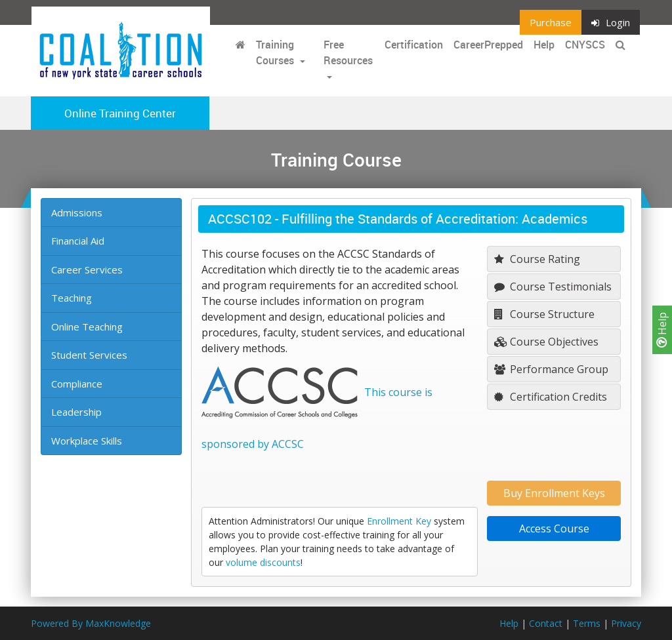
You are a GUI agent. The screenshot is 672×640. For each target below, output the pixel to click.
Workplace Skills (87, 441)
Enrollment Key (399, 521)
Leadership (76, 412)
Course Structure (544, 314)
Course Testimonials (553, 287)
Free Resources (348, 52)
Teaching (72, 298)
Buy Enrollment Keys (554, 493)
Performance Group (551, 369)
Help (662, 330)
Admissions (77, 212)
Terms (587, 623)
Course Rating (537, 259)
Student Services (89, 355)
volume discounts (263, 562)
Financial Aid (78, 241)
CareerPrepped (488, 45)
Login (611, 22)
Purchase (551, 22)
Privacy (626, 623)
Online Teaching (87, 327)
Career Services (87, 270)
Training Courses (276, 52)
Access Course (554, 529)
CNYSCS (585, 45)
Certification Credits (551, 397)
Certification (414, 45)
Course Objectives (546, 342)
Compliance (77, 384)
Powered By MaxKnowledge (91, 623)
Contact (546, 623)
